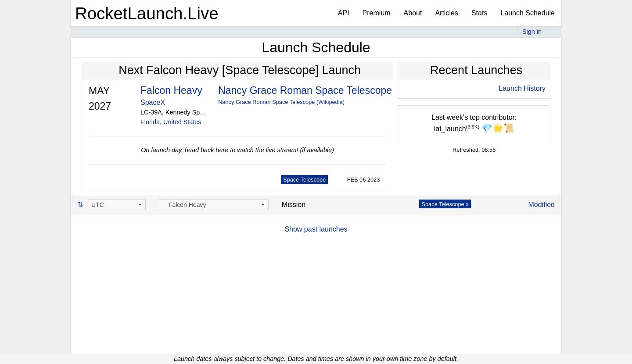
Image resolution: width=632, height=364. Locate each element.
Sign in (532, 32)
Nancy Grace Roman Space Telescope (305, 90)
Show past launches (316, 229)
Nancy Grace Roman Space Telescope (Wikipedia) (281, 102)
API (344, 13)
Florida (150, 122)
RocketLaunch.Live (147, 13)
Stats (479, 13)
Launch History (522, 88)
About (413, 13)
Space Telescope (304, 180)
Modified (542, 205)
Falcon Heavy (171, 90)
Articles (446, 13)
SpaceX (153, 102)
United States (182, 122)
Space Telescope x (445, 204)
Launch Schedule (528, 13)
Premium (377, 13)
